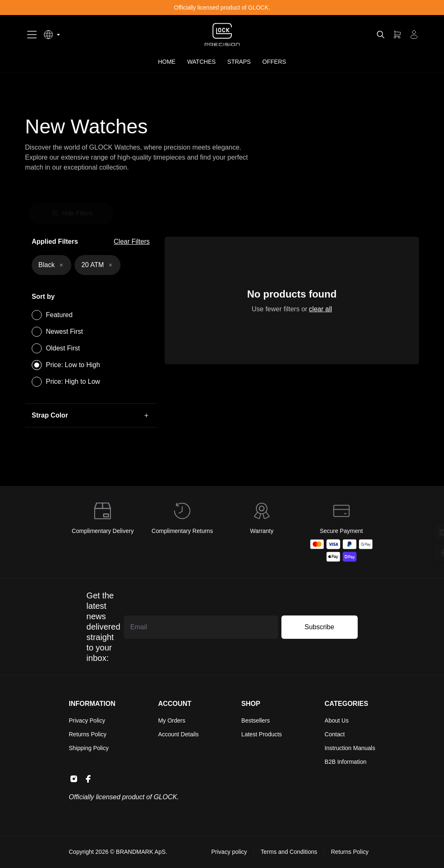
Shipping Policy (89, 748)
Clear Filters (132, 241)
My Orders (172, 720)
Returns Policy (88, 734)
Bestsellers (256, 720)
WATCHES (201, 62)
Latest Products (262, 734)
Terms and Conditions (289, 852)
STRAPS (239, 62)
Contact (335, 734)
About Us (337, 720)
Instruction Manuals (350, 748)
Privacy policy (229, 852)
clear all (320, 309)
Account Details (178, 734)
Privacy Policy (87, 720)
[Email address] (201, 627)
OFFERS (274, 62)
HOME (167, 62)
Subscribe (320, 627)
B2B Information (346, 762)
